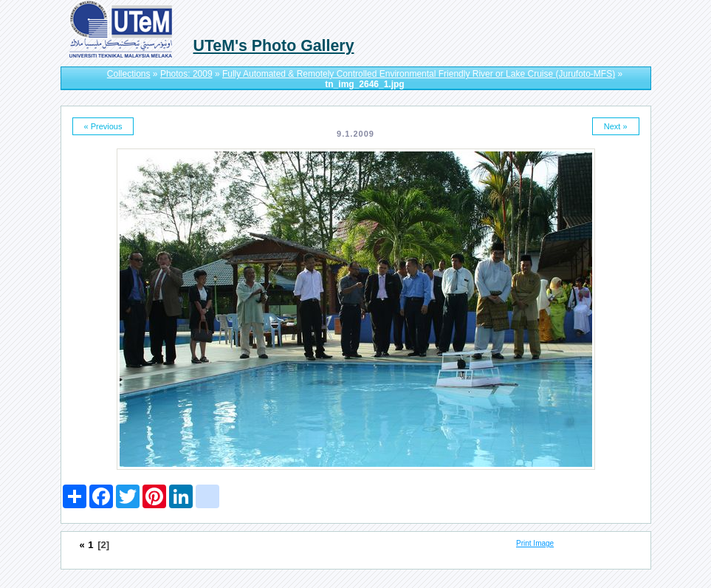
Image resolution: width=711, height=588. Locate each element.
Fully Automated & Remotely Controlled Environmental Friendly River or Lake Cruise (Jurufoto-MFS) (419, 74)
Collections (129, 74)
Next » (616, 126)
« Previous (103, 126)
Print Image (535, 543)
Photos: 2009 (186, 74)
